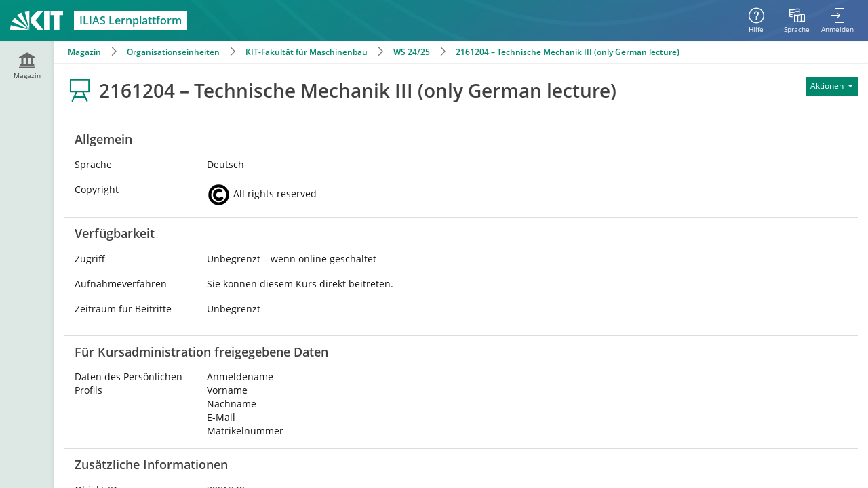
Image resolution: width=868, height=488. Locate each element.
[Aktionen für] (832, 86)
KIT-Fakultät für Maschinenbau (307, 52)
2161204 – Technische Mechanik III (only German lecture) (568, 52)
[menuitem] (797, 20)
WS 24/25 (412, 52)
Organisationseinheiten (173, 52)
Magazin (84, 52)
